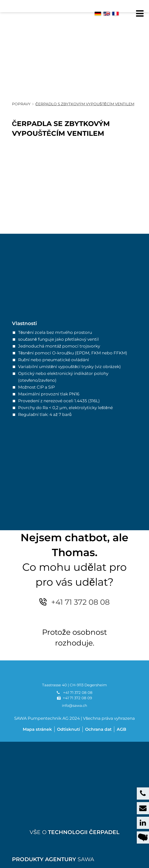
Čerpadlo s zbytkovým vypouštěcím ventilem (85, 116)
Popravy (21, 116)
